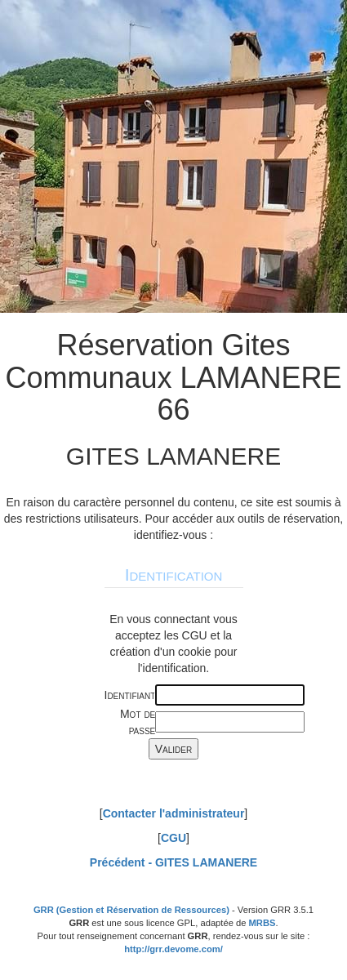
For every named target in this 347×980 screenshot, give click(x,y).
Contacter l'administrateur (174, 813)
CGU (173, 838)
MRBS (262, 923)
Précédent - (173, 862)
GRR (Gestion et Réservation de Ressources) (131, 910)
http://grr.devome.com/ (173, 949)
